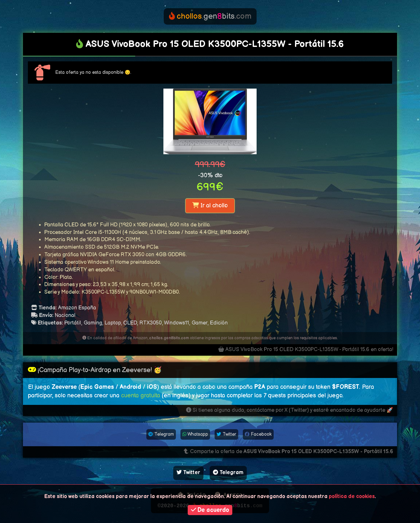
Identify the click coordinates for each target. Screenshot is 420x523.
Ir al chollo (210, 206)
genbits (210, 16)
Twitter (226, 434)
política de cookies (352, 497)
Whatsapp (195, 434)
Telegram (161, 434)
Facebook (258, 434)
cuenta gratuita (141, 396)
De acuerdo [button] (210, 510)
